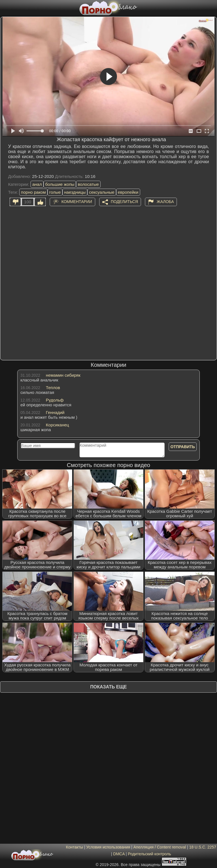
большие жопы (60, 184)
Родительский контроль (149, 854)
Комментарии (77, 201)
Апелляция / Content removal (160, 847)
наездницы (75, 192)
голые (55, 192)
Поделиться (124, 201)
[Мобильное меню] (5, 8)
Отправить (183, 447)
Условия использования (108, 847)
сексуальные (102, 192)
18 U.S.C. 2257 (203, 847)
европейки (128, 192)
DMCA (119, 854)
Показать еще (108, 687)
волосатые (88, 184)
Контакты (74, 847)
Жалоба (165, 201)
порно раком (33, 192)
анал (37, 184)
